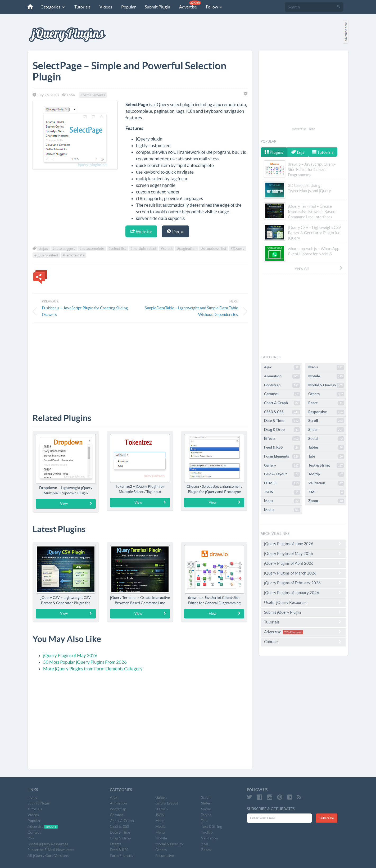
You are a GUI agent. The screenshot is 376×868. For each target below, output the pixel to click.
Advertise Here (303, 129)
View (76, 504)
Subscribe (327, 818)
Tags (298, 152)
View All (319, 268)
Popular (126, 7)
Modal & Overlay (326, 385)
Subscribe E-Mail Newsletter (51, 850)
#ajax (44, 248)
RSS (31, 838)
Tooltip (326, 474)
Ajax (282, 367)
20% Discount (293, 632)
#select (167, 248)
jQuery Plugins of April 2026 (303, 563)
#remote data (74, 255)
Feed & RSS (282, 447)
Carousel (282, 394)
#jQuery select (46, 255)
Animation (282, 376)
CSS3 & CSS (282, 412)
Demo (176, 231)
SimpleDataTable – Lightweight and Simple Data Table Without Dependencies (191, 311)
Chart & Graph (282, 403)
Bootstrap (282, 385)
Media (282, 510)
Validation (326, 483)
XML (326, 492)
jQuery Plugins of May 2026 (70, 655)
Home (32, 797)
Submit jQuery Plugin (303, 612)
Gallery (282, 465)
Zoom (326, 501)
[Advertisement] (140, 364)
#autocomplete (92, 248)
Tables (326, 447)
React (326, 403)
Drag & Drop (282, 430)
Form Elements (93, 95)
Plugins (274, 152)
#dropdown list (214, 248)
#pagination (187, 248)
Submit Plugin (155, 7)
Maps (282, 501)
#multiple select (143, 248)
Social (326, 439)
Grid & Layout (282, 474)
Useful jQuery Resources (303, 602)
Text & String (326, 465)
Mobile (326, 376)
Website (141, 231)
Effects (282, 439)
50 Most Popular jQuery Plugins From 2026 (85, 662)
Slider (326, 430)
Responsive (326, 412)
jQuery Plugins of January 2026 (303, 593)
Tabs (326, 456)
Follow (212, 7)
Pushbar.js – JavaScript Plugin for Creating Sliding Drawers (85, 311)
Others (326, 394)
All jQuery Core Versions (48, 856)
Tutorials (80, 7)
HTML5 (282, 483)
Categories (51, 7)
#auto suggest (64, 248)
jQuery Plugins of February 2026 (303, 583)
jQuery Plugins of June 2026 (303, 544)
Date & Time (282, 421)
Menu (326, 367)
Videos (103, 7)
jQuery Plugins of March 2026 (303, 573)
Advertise (188, 5)
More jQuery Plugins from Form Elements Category (93, 669)
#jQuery (237, 248)
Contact (303, 641)
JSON (282, 492)
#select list (117, 248)
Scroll (326, 421)
